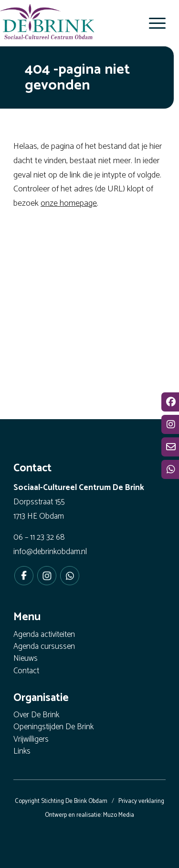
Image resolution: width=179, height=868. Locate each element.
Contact (26, 672)
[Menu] (153, 23)
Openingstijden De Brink (53, 728)
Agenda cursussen (44, 647)
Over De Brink (36, 716)
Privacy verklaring (141, 801)
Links (22, 752)
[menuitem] (153, 23)
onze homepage (69, 203)
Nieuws (26, 659)
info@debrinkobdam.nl (50, 552)
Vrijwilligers (31, 740)
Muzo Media (119, 815)
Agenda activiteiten (44, 635)
